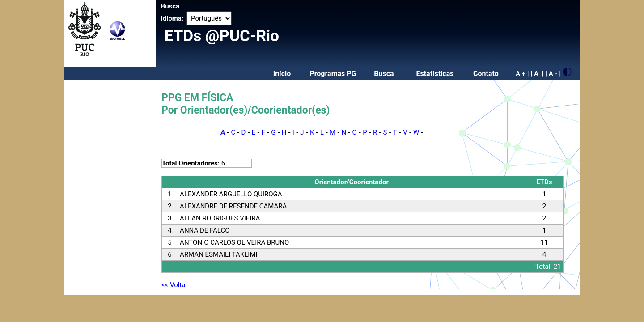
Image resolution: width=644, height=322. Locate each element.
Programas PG (333, 74)
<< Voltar (175, 285)
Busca (170, 6)
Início (282, 74)
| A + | (520, 74)
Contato (486, 74)
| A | (537, 74)
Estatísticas (435, 74)
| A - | (553, 74)
